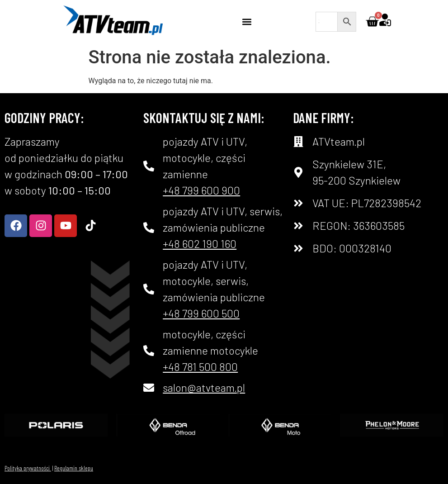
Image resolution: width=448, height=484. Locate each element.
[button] (247, 21)
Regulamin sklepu (74, 468)
